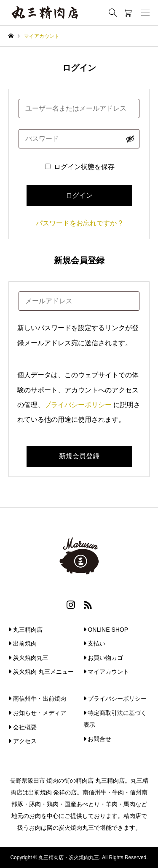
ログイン (79, 195)
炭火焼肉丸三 (28, 658)
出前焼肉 (23, 643)
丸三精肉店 (25, 630)
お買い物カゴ (103, 658)
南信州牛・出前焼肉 (37, 699)
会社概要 (23, 727)
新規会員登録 (79, 456)
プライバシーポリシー (78, 405)
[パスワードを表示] (130, 139)
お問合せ (98, 739)
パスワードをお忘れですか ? (79, 223)
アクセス (23, 741)
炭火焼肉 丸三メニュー (41, 672)
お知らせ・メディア (37, 713)
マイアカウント (106, 672)
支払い (95, 643)
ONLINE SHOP (106, 630)
